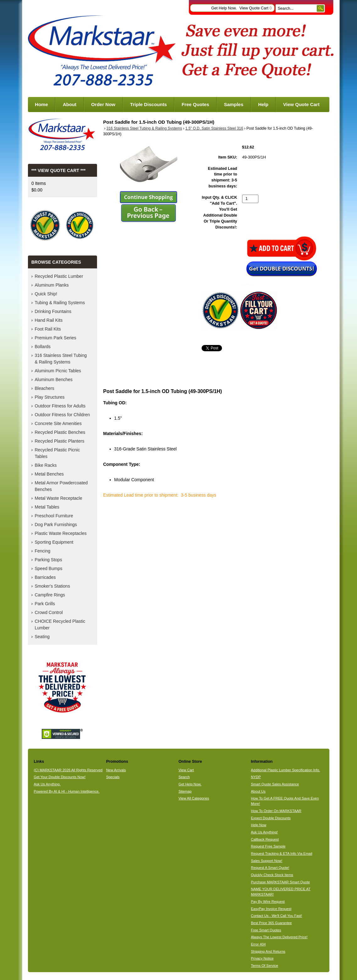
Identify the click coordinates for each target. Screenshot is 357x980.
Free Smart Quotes (266, 930)
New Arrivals (116, 770)
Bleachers (45, 388)
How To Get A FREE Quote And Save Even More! (285, 801)
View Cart (186, 770)
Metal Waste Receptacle (59, 498)
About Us (258, 791)
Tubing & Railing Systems (60, 303)
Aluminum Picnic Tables (58, 371)
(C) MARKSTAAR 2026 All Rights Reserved (68, 770)
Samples (234, 104)
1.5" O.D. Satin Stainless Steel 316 (214, 128)
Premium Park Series (56, 338)
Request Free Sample (268, 846)
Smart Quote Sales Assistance (275, 784)
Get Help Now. (224, 8)
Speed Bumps (49, 568)
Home (41, 104)
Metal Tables (47, 507)
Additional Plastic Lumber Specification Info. (285, 770)
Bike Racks (46, 465)
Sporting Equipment (54, 542)
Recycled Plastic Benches (60, 432)
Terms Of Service (265, 966)
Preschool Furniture (54, 516)
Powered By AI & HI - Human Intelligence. (67, 791)
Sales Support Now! (267, 861)
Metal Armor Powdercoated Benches (61, 486)
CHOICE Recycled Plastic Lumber (60, 625)
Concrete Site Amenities (58, 423)
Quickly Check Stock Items (272, 875)
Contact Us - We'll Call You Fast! (276, 916)
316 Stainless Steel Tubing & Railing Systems (144, 128)
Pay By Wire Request (268, 902)
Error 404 (258, 944)
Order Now (103, 104)
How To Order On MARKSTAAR (276, 811)
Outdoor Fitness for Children (62, 415)
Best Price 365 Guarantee (271, 923)
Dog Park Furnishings (56, 525)
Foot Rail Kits (48, 329)
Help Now (259, 825)
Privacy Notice (262, 958)
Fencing (43, 551)
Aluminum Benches (54, 380)
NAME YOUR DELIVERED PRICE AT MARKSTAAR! (281, 892)
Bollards (43, 347)
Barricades (45, 577)
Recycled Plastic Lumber (59, 276)
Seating (42, 637)
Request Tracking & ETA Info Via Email (281, 853)
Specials (113, 777)
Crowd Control (49, 612)
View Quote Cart (255, 8)
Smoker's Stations (52, 586)
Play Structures (50, 397)
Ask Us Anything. (47, 784)
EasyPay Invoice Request (271, 909)
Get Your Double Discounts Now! (59, 777)
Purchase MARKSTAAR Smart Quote (280, 882)
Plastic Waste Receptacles (61, 533)
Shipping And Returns (268, 951)
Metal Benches (49, 474)
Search (184, 777)
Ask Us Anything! (264, 832)
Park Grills (45, 604)
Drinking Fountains (53, 311)
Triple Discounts (148, 104)
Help (263, 104)
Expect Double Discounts (271, 818)
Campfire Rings (50, 595)
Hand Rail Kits (49, 320)
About (70, 104)
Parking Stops (49, 560)
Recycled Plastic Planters (60, 441)
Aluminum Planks (52, 285)
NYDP (256, 777)
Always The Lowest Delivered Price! (279, 937)
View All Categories (194, 798)
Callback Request (265, 839)
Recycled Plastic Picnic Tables (57, 453)
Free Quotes (195, 104)
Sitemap (185, 791)
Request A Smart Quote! (270, 868)
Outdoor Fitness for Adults (60, 406)
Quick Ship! (46, 294)
